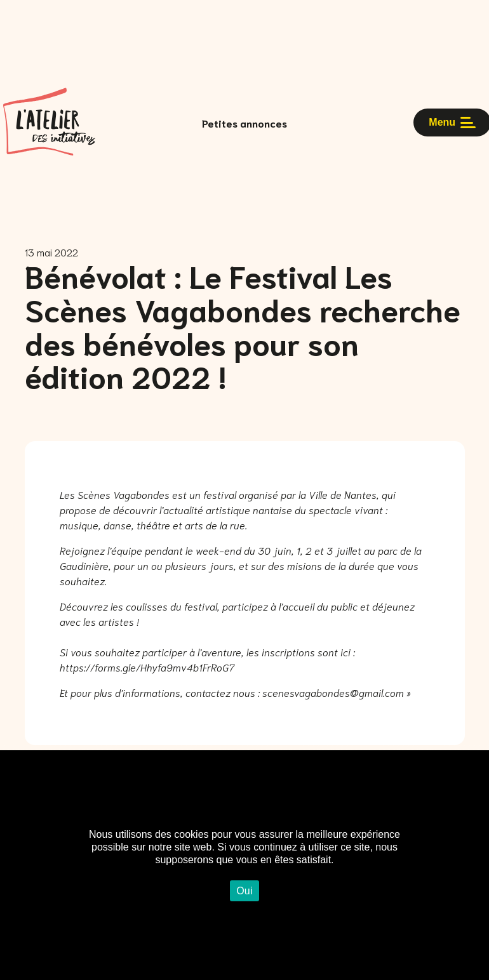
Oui (245, 891)
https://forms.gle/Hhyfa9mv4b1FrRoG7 (147, 667)
